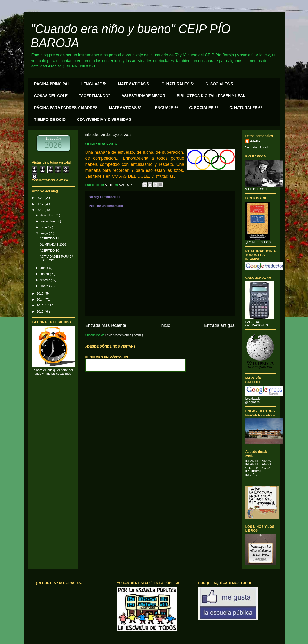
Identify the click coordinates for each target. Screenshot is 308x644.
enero (45, 286)
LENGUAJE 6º (165, 108)
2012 (41, 312)
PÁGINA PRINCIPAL (52, 84)
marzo (45, 274)
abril (44, 268)
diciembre (47, 215)
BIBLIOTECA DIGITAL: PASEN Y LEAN (211, 96)
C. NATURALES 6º (246, 108)
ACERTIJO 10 (49, 250)
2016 (41, 210)
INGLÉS (251, 475)
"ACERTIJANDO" (94, 96)
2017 (41, 204)
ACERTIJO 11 (49, 238)
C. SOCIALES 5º (220, 84)
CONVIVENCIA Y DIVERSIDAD (104, 120)
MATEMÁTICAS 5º (134, 84)
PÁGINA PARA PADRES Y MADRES (66, 108)
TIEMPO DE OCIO (50, 120)
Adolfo (255, 141)
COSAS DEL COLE (51, 96)
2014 (41, 299)
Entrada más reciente (106, 325)
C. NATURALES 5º (178, 84)
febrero (46, 280)
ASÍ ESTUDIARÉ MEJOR (143, 96)
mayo (44, 233)
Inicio (165, 325)
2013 (41, 305)
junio (44, 227)
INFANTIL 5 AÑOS (258, 464)
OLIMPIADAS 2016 (53, 245)
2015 (41, 293)
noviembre (48, 221)
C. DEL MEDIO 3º (258, 468)
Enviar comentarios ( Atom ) (124, 335)
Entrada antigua (219, 325)
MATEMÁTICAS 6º (125, 108)
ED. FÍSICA (253, 471)
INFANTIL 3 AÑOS (258, 461)
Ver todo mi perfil (257, 147)
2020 (41, 198)
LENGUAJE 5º (94, 84)
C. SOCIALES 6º (204, 108)
